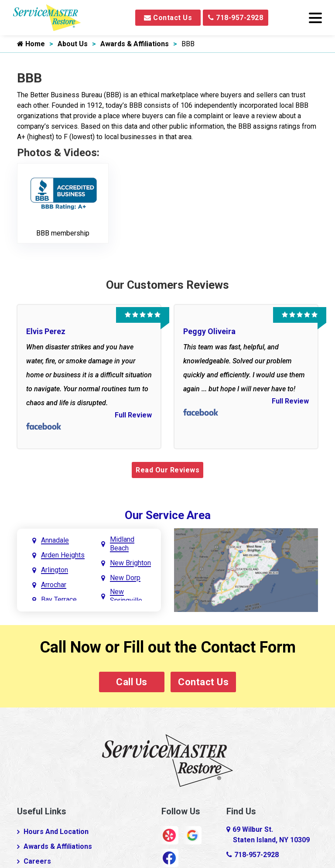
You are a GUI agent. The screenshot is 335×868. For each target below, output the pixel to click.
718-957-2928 (236, 18)
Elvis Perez (46, 331)
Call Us (132, 682)
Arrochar (54, 585)
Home (31, 44)
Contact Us (168, 18)
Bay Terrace (59, 600)
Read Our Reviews (167, 470)
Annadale (55, 540)
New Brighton (130, 563)
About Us (73, 44)
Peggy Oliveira (209, 331)
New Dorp (125, 578)
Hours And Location (56, 832)
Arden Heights (63, 555)
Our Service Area (168, 515)
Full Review (133, 415)
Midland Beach (122, 544)
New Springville (126, 596)
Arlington (55, 570)
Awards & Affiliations (135, 44)
